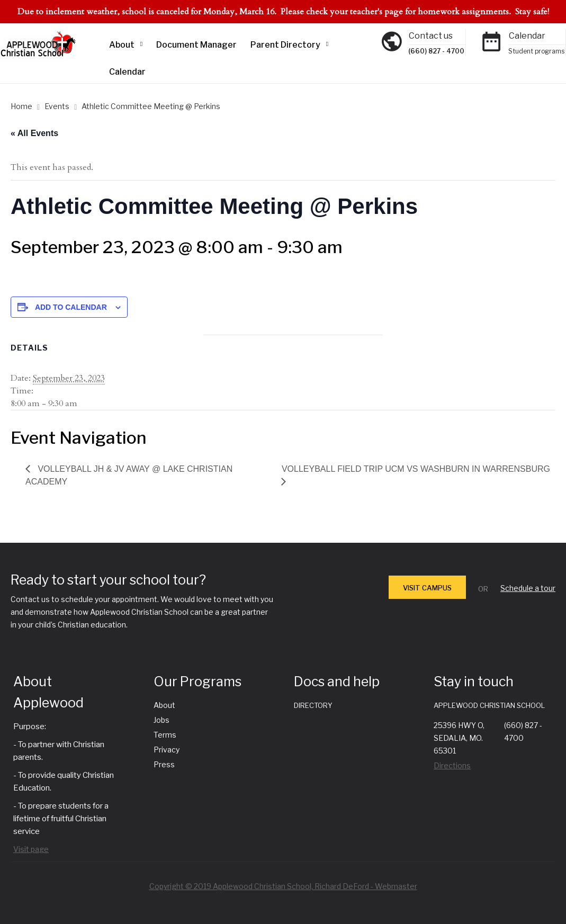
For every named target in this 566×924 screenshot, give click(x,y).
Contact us (431, 36)
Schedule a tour (528, 588)
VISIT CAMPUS (427, 588)
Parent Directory (285, 45)
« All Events (34, 133)
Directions (452, 765)
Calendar (127, 72)
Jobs (161, 720)
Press (164, 764)
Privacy (167, 750)
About (122, 45)
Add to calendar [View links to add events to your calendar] (71, 307)
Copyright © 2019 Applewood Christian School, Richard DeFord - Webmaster (283, 886)
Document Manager (196, 45)
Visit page (31, 849)
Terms (165, 735)
